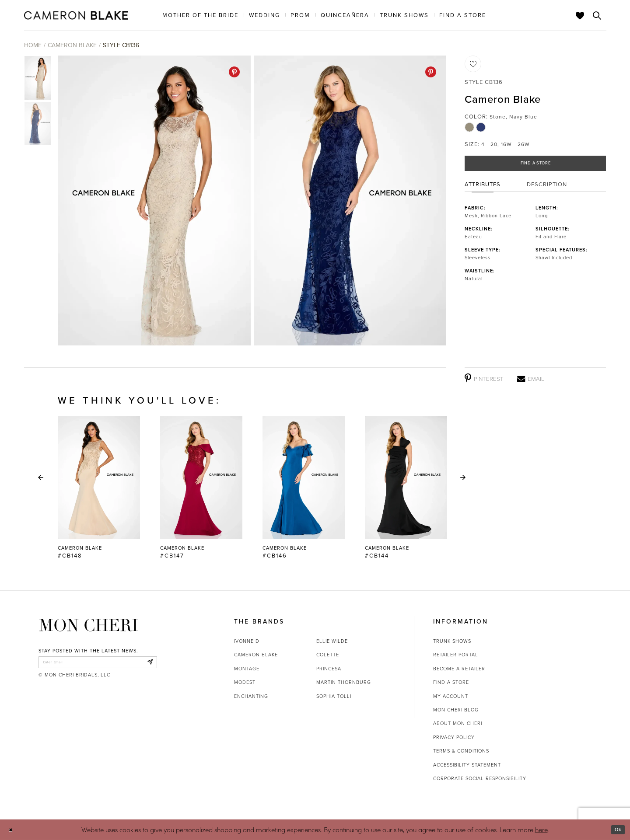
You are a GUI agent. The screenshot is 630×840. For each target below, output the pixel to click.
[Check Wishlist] (580, 15)
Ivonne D (247, 641)
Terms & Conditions (461, 751)
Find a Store (536, 166)
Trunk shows (452, 641)
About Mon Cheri (458, 723)
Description (547, 189)
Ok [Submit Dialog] (616, 830)
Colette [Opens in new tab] (328, 655)
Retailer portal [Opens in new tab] (456, 655)
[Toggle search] (597, 15)
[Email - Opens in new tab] (531, 379)
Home (33, 45)
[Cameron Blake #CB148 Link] (99, 488)
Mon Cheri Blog (456, 710)
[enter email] (98, 664)
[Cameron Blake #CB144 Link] (406, 488)
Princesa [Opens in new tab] (329, 669)
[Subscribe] (148, 664)
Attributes (483, 189)
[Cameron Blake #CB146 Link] (304, 488)
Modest (245, 682)
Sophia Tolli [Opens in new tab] (334, 696)
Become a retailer (459, 669)
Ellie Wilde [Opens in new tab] (332, 641)
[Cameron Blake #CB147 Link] (201, 488)
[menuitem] (200, 15)
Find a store (451, 682)
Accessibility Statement (467, 765)
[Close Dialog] (13, 830)
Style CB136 (121, 45)
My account (451, 696)
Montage (247, 669)
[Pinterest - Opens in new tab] (234, 72)
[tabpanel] (152, 200)
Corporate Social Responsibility (480, 778)
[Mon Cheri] (89, 625)
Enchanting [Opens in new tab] (251, 696)
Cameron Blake (72, 45)
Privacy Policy (454, 737)
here (541, 829)
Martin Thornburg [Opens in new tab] (344, 682)
